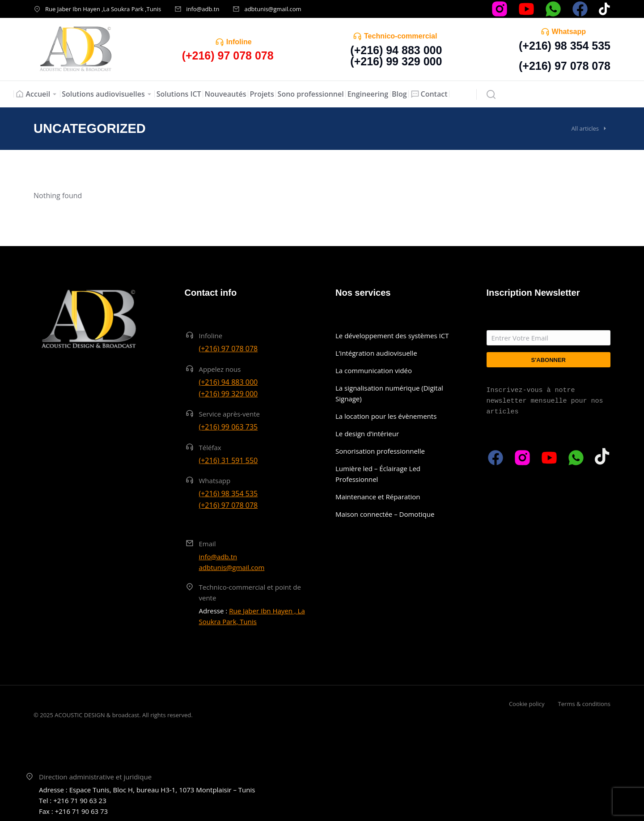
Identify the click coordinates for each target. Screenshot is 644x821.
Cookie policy (527, 704)
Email (208, 544)
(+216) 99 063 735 (229, 427)
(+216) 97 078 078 (565, 66)
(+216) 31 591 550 (229, 460)
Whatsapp (569, 32)
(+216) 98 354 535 (565, 46)
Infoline (239, 42)
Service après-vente (230, 414)
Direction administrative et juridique (95, 777)
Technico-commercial (400, 36)
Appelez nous (220, 369)
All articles (585, 128)
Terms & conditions (584, 704)
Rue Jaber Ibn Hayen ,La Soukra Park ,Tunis (103, 9)
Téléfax (210, 447)
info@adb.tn (203, 9)
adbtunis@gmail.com (273, 9)
